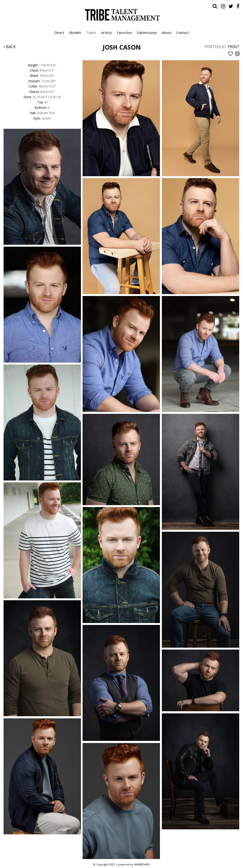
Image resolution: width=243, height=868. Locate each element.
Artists (107, 32)
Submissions (147, 32)
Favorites (124, 32)
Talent (91, 32)
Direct (59, 32)
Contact (183, 32)
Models (75, 32)
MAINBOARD (142, 864)
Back (10, 47)
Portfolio (215, 47)
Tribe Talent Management (121, 15)
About (167, 32)
